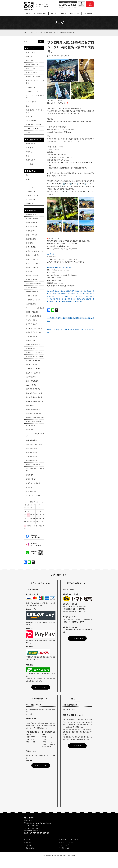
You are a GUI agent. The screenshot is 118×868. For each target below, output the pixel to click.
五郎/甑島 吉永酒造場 (33, 303)
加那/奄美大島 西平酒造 (34, 400)
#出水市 (60, 302)
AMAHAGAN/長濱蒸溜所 (34, 452)
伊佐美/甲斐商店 (32, 330)
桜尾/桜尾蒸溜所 (32, 461)
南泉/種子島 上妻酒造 (33, 368)
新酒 (28, 157)
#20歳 (49, 294)
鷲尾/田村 (29, 274)
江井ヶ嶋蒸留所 (31, 500)
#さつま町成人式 (53, 291)
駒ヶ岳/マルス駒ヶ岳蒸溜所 (35, 425)
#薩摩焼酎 (70, 299)
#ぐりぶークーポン (82, 294)
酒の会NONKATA (32, 121)
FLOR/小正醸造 (31, 392)
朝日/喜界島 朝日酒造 (33, 396)
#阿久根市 (73, 302)
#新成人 (64, 294)
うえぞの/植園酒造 (32, 221)
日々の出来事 (31, 52)
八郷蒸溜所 (30, 496)
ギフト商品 (30, 149)
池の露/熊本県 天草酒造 (34, 405)
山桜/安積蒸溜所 (32, 457)
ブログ (28, 13)
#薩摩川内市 (53, 302)
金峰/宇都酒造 (31, 233)
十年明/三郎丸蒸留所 (33, 473)
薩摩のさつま (30, 117)
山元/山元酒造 (31, 347)
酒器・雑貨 (30, 206)
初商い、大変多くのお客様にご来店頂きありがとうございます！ (71, 319)
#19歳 (86, 291)
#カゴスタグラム (60, 296)
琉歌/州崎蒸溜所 (32, 469)
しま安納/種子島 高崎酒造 (35, 363)
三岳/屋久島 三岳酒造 (33, 376)
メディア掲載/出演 (32, 130)
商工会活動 (30, 60)
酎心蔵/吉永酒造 (32, 372)
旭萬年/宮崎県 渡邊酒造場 (35, 409)
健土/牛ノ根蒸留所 (32, 278)
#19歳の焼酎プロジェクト (75, 291)
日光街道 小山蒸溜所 (33, 492)
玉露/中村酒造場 (32, 343)
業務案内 (29, 134)
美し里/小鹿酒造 (32, 326)
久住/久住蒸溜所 (32, 465)
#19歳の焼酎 (56, 294)
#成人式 (62, 291)
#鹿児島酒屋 (71, 294)
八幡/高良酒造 (31, 307)
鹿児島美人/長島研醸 (33, 380)
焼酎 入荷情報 (31, 69)
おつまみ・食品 (31, 201)
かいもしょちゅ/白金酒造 (34, 335)
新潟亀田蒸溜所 (31, 488)
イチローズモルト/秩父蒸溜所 (35, 443)
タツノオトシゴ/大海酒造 (34, 359)
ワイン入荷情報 (31, 102)
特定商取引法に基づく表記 (70, 849)
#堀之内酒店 (52, 267)
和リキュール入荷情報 (33, 77)
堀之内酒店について (40, 13)
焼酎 (28, 177)
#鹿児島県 (85, 299)
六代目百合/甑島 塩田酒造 (35, 254)
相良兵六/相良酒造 (32, 318)
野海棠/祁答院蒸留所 (33, 351)
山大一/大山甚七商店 (33, 262)
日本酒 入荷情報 (32, 73)
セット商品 (30, 166)
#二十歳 (91, 291)
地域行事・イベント (32, 65)
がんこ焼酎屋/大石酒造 (34, 287)
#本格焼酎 (78, 299)
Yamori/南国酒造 (32, 295)
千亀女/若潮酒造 (32, 299)
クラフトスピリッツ (32, 92)
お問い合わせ (88, 13)
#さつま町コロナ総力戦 (58, 299)
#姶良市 (79, 302)
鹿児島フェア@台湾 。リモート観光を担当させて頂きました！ (71, 331)
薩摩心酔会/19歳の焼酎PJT (35, 112)
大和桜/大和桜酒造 (32, 225)
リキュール (30, 189)
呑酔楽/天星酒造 (32, 291)
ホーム (28, 849)
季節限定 (29, 153)
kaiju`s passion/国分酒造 (35, 313)
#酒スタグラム (71, 296)
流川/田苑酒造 (31, 384)
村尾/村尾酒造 (31, 250)
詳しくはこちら (41, 697)
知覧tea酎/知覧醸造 (33, 258)
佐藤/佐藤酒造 (31, 241)
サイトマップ (65, 854)
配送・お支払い (75, 13)
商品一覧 (53, 13)
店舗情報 (63, 13)
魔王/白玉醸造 (31, 355)
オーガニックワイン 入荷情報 (35, 97)
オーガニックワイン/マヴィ (35, 504)
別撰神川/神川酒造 (32, 270)
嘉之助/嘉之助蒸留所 (33, 417)
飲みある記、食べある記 (34, 126)
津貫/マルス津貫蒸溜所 (34, 421)
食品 (28, 107)
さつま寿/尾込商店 (32, 229)
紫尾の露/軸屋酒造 (32, 388)
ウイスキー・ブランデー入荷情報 (35, 82)
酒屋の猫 (29, 56)
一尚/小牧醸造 (31, 217)
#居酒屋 (52, 296)
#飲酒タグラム (81, 296)
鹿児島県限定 (31, 145)
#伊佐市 (66, 302)
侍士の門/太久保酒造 (33, 266)
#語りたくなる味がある (64, 267)
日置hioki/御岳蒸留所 (34, 429)
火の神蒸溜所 (31, 434)
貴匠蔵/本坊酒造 (32, 283)
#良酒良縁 (51, 254)
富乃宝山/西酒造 (32, 237)
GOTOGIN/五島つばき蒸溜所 (35, 478)
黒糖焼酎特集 (31, 161)
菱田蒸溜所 (30, 438)
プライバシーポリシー (68, 851)
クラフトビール (31, 88)
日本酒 (28, 181)
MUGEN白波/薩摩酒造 (34, 322)
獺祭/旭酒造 (30, 413)
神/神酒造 (29, 246)
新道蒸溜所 (30, 484)
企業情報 (29, 854)
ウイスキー (30, 185)
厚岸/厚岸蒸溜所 (32, 448)
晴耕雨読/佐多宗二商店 (34, 339)
